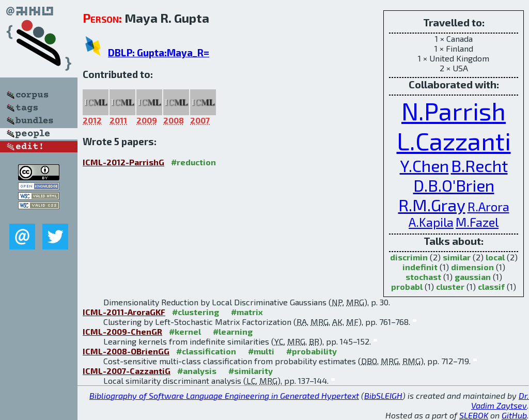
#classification (206, 351)
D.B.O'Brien (454, 185)
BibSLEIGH (383, 395)
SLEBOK (474, 415)
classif (491, 286)
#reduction (193, 162)
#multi (261, 351)
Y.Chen (424, 165)
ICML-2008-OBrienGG (126, 351)
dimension (472, 267)
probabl (407, 286)
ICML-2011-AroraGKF (124, 312)
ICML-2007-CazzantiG (127, 371)
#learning (233, 331)
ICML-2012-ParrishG (123, 162)
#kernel (185, 331)
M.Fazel (477, 222)
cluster (450, 286)
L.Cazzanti (454, 141)
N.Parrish (454, 111)
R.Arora (488, 206)
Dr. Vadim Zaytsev (500, 400)
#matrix (247, 312)
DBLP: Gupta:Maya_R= (159, 52)
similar (457, 257)
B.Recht (479, 165)
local (495, 257)
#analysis (197, 371)
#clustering (196, 312)
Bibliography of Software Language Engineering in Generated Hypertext (224, 395)
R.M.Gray (432, 205)
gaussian (473, 277)
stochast (423, 277)
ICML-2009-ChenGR (122, 331)
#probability (312, 351)
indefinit (420, 267)
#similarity (251, 371)
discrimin (409, 257)
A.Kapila (431, 222)
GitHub (514, 415)
